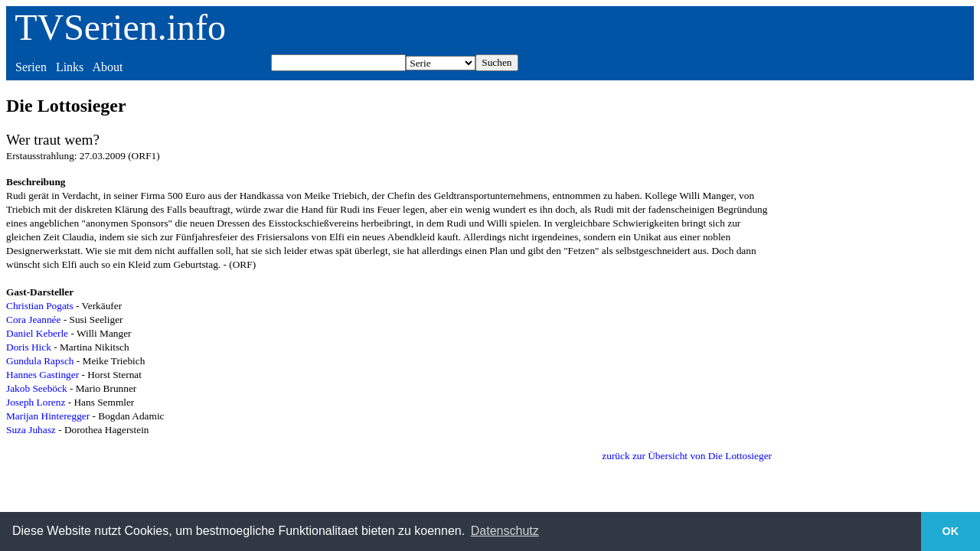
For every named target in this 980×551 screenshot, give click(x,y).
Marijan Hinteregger (48, 416)
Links (70, 67)
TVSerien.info (120, 27)
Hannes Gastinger (42, 375)
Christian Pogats (40, 306)
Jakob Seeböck (37, 388)
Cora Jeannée (33, 320)
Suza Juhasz (31, 430)
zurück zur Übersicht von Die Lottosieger (687, 456)
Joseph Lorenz (36, 402)
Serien (31, 67)
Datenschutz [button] (505, 531)
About (107, 67)
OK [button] (951, 531)
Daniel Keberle (37, 333)
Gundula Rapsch (40, 361)
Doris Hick (29, 347)
